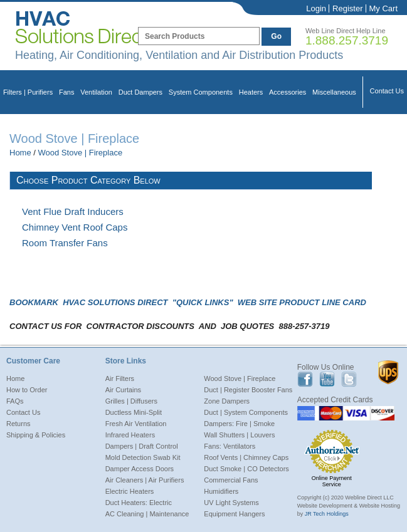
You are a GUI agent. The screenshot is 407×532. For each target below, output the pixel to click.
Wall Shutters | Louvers (239, 435)
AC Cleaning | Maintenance (147, 514)
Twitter (349, 379)
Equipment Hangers (234, 514)
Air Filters (120, 378)
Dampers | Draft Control (142, 446)
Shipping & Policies (36, 435)
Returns (18, 424)
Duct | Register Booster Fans (248, 390)
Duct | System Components (246, 412)
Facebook (305, 379)
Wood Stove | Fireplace (81, 153)
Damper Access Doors (140, 469)
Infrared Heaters (130, 435)
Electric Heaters (130, 491)
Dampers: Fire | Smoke (239, 424)
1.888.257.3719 (347, 40)
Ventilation (96, 92)
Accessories (288, 92)
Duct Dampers (140, 92)
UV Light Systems (231, 503)
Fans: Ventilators (230, 446)
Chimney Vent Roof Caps (75, 227)
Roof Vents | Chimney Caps (246, 457)
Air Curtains (123, 390)
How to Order (27, 390)
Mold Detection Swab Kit (143, 457)
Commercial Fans (231, 480)
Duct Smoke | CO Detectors (246, 469)
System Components (201, 92)
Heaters (251, 92)
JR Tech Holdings (327, 514)
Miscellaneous (334, 92)
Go (276, 36)
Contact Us (387, 91)
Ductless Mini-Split (134, 412)
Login (316, 8)
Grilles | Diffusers (131, 401)
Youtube (327, 379)
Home (20, 153)
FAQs (15, 401)
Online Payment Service (332, 481)
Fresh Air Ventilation (136, 424)
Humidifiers (221, 491)
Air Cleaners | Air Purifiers (145, 480)
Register (347, 8)
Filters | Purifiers (28, 92)
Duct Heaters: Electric (139, 503)
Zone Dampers (227, 401)
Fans (66, 92)
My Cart (384, 8)
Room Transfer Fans (65, 243)
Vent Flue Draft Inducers (73, 211)
